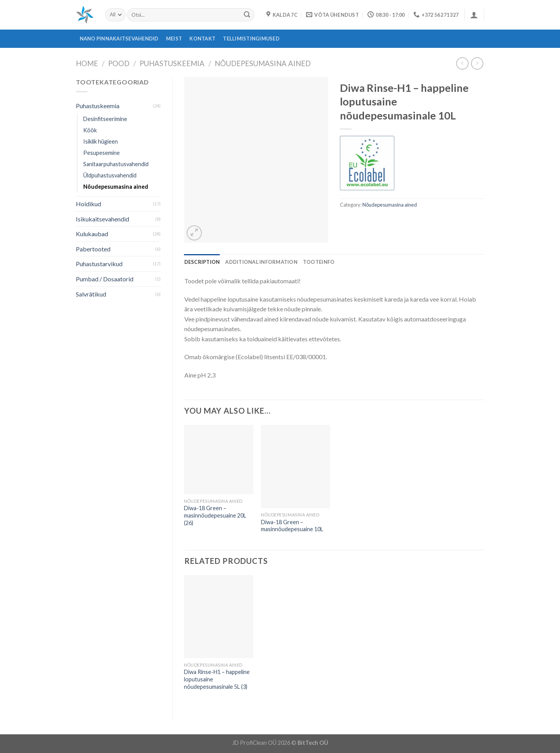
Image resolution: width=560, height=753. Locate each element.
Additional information (261, 262)
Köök (90, 130)
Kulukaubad (92, 234)
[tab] (202, 262)
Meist (174, 39)
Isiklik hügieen (101, 141)
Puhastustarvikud (99, 264)
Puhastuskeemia (172, 63)
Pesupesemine (101, 153)
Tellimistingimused (251, 39)
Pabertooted (93, 249)
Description (202, 262)
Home (87, 63)
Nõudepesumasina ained (263, 63)
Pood (119, 63)
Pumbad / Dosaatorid (105, 279)
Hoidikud (88, 204)
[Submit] (247, 15)
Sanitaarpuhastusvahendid (116, 164)
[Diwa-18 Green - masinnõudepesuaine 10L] (296, 467)
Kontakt (202, 39)
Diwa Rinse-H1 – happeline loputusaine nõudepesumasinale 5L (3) (217, 679)
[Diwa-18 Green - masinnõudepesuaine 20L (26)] (219, 460)
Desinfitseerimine (105, 119)
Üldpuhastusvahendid (110, 175)
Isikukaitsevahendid (102, 219)
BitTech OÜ (313, 743)
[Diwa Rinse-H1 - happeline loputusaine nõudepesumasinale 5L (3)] (219, 617)
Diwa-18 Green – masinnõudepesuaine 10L (292, 526)
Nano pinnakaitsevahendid (119, 39)
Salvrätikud (91, 294)
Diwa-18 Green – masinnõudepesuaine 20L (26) (215, 515)
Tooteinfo (319, 262)
